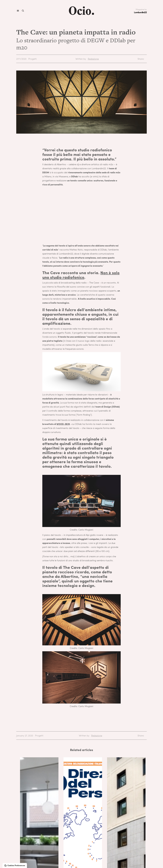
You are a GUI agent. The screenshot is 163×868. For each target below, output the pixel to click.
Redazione (93, 59)
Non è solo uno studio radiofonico (81, 275)
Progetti (32, 59)
